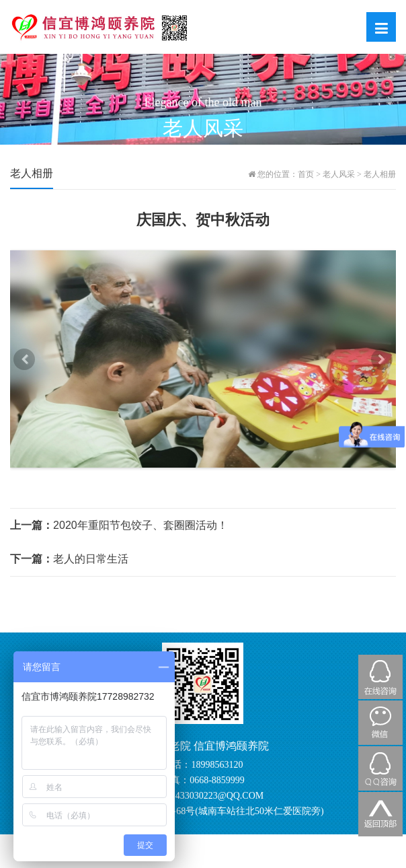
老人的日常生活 (69, 559)
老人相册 (380, 174)
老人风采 (339, 174)
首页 (306, 174)
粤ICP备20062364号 (329, 841)
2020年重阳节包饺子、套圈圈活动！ (119, 525)
